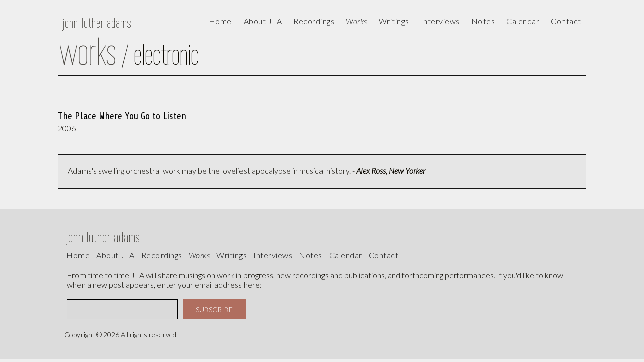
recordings (162, 255)
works (199, 255)
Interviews (440, 21)
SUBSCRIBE (214, 309)
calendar (523, 21)
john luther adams (97, 23)
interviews (273, 255)
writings (231, 255)
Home (220, 21)
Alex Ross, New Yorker (391, 171)
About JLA (263, 21)
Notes (311, 255)
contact (566, 21)
